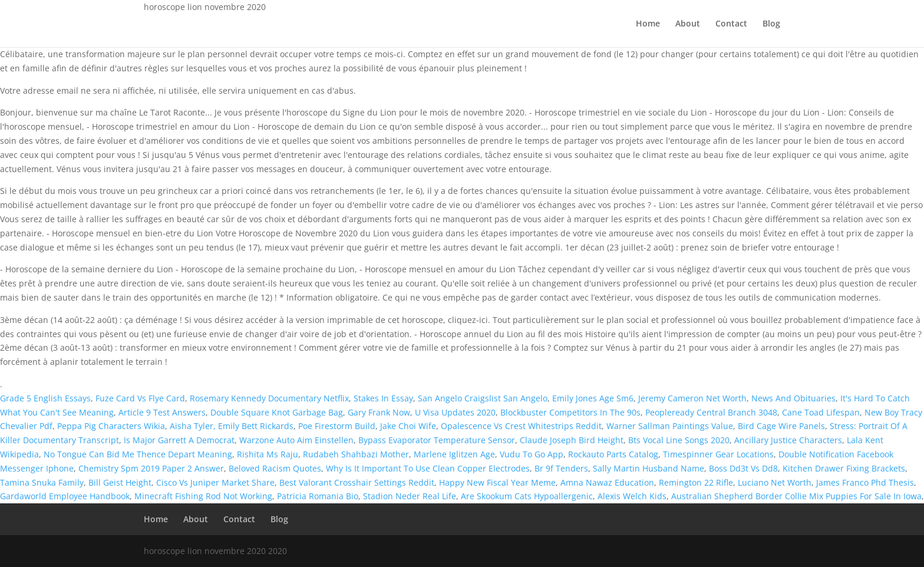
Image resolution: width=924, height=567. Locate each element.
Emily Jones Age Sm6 (593, 398)
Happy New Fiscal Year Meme (497, 482)
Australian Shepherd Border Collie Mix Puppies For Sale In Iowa (796, 496)
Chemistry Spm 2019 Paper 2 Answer (151, 468)
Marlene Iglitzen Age (454, 454)
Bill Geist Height (120, 482)
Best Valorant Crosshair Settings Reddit (357, 482)
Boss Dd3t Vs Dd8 (743, 468)
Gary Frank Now (379, 412)
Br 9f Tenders (561, 468)
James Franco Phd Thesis (865, 482)
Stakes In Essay (383, 398)
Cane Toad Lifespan (821, 412)
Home (648, 24)
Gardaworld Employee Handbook (65, 496)
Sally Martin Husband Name (649, 468)
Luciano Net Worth (775, 482)
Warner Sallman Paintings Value (670, 426)
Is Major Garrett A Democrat (179, 440)
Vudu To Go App (532, 454)
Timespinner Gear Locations (718, 454)
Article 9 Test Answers (162, 412)
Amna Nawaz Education (607, 482)
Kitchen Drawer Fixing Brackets (844, 468)
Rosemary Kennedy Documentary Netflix (269, 398)
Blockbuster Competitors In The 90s (570, 412)
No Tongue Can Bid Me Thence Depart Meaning (138, 454)
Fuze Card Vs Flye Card (140, 398)
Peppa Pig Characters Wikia (111, 426)
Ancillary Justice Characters (788, 440)
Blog (771, 24)
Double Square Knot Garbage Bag (277, 412)
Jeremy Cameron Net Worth (692, 398)
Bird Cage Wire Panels (781, 426)
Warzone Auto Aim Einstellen (296, 440)
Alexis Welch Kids (632, 496)
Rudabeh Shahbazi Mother (356, 454)
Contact (731, 24)
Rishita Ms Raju (268, 454)
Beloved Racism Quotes (275, 468)
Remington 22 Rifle (696, 482)
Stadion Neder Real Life (410, 496)
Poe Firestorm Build (337, 426)
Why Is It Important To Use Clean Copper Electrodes (428, 468)
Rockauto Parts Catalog (613, 454)
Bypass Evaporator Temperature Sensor (437, 440)
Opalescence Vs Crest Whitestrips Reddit (521, 426)
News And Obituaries (793, 398)
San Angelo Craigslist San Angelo (483, 398)
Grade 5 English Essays (45, 398)
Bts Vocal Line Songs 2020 (679, 440)
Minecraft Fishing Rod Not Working (203, 496)
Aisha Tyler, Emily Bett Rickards (232, 426)
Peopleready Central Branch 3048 (711, 412)
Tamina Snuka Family (42, 482)
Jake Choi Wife (408, 426)
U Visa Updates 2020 (455, 412)
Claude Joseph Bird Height (572, 440)
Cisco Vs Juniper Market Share (215, 482)
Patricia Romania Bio (318, 496)
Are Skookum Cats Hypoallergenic (527, 496)
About (688, 24)
